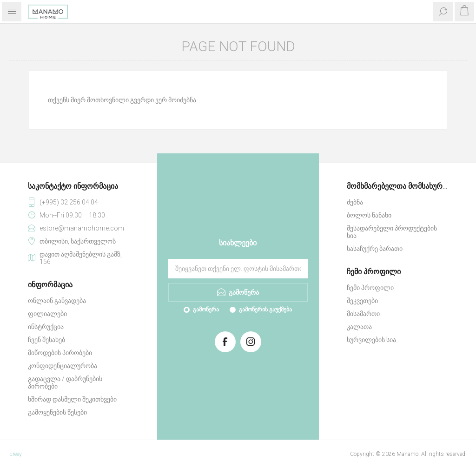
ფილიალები (47, 314)
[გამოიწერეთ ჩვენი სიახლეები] (238, 269)
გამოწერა (206, 310)
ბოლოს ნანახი (369, 215)
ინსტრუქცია (46, 327)
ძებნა (355, 202)
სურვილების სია (371, 340)
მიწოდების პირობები (60, 353)
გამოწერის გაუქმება (265, 310)
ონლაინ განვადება (57, 301)
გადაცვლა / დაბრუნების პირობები (65, 382)
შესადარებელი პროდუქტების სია (392, 232)
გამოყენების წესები (57, 412)
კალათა (359, 327)
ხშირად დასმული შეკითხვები (72, 399)
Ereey (16, 454)
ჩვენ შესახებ (46, 340)
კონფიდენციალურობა (63, 366)
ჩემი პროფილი (370, 288)
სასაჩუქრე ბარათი (375, 249)
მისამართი (363, 314)
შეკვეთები (362, 301)
